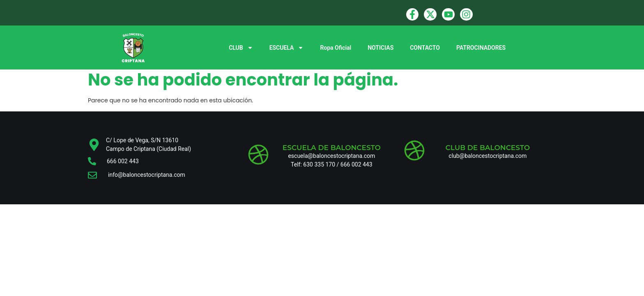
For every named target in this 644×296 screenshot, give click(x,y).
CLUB (241, 48)
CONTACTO (425, 48)
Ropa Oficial (336, 48)
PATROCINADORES (481, 48)
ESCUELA (287, 48)
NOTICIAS (381, 48)
